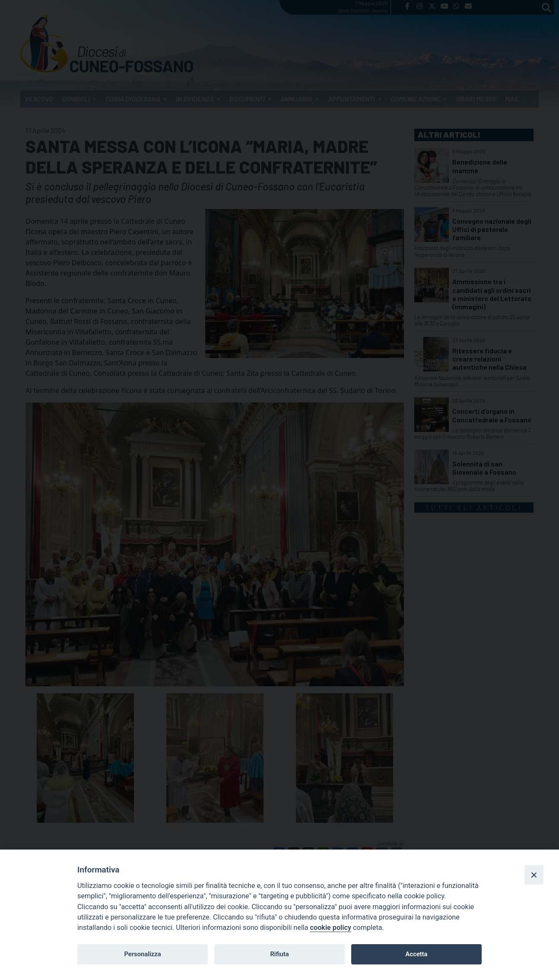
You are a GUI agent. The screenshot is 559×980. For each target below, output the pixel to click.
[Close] (534, 875)
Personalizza (142, 954)
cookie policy (331, 928)
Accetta (416, 954)
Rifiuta (279, 954)
